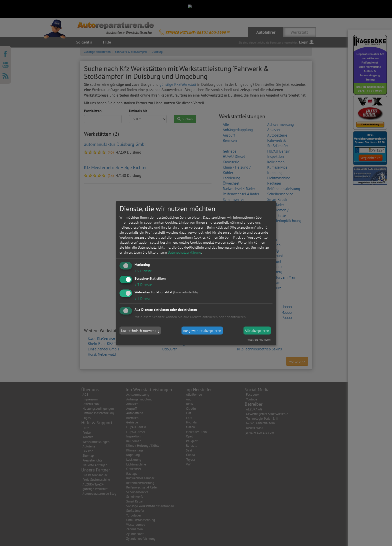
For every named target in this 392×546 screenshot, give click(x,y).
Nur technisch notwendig (140, 331)
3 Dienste (143, 284)
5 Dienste (143, 271)
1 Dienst (142, 298)
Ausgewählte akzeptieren (202, 331)
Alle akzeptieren (257, 331)
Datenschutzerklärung (184, 252)
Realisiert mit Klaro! (259, 339)
